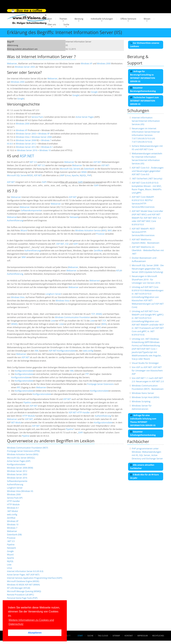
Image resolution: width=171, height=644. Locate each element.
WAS (104, 231)
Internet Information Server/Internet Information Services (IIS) (146, 121)
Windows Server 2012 (26, 144)
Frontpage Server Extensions (100, 384)
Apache (75, 175)
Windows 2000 (104, 64)
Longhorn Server (53, 294)
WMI (24, 257)
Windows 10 (45, 150)
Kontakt (129, 636)
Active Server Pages (85, 117)
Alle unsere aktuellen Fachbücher (142, 467)
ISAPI (44, 182)
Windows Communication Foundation (72, 317)
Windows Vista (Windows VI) (20, 491)
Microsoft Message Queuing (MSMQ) (24, 591)
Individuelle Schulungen (102, 19)
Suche (66, 24)
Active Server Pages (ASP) (19, 461)
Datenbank (89, 169)
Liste (53, 321)
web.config (88, 351)
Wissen (147, 19)
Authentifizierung (15, 220)
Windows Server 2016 (27, 150)
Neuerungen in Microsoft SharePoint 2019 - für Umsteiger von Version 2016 (146, 280)
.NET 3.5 (33, 162)
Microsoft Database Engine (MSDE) (23, 581)
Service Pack (37, 117)
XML (37, 351)
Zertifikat (98, 251)
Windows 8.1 (47, 147)
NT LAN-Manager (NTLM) (19, 588)
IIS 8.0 (10, 144)
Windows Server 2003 (25, 67)
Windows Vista (23, 137)
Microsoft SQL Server (70, 169)
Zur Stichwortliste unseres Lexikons (145, 45)
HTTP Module (29, 416)
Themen (63, 19)
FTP (87, 374)
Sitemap (116, 636)
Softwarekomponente (31, 210)
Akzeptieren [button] (35, 633)
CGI (67, 244)
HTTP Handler (83, 412)
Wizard (24, 231)
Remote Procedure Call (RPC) (20, 595)
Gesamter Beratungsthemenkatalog (143, 89)
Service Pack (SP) (15, 498)
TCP (93, 314)
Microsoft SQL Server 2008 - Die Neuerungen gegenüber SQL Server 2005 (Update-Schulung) (148, 269)
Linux (68, 175)
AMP (62, 175)
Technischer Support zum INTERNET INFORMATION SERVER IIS (144, 101)
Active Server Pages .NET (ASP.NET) (23, 575)
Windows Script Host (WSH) (146, 397)
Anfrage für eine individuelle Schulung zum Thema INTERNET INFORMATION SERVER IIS (143, 420)
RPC (19, 387)
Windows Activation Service (88, 231)
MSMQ (99, 314)
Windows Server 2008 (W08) (20, 468)
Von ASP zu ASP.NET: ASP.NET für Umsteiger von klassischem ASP (147, 371)
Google (94, 92)
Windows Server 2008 (42, 137)
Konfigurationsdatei (66, 351)
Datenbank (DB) (14, 535)
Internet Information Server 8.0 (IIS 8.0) (25, 571)
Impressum (142, 636)
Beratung (79, 19)
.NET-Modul (16, 423)
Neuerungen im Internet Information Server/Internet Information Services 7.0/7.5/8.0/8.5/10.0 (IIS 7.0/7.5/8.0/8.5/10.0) (146, 135)
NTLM (119, 271)
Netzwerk (74, 217)
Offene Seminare (128, 19)
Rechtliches (158, 636)
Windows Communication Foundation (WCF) (27, 448)
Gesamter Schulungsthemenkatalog (143, 433)
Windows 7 (46, 140)
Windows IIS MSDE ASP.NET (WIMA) (23, 585)
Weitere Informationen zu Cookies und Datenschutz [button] (31, 622)
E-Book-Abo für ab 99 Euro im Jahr (144, 476)
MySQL (83, 175)
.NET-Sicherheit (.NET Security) (147, 178)
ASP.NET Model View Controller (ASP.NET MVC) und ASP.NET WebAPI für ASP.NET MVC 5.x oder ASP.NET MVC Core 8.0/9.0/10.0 (147, 218)
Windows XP (87, 64)
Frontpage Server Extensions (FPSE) (23, 451)
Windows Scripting (141, 401)
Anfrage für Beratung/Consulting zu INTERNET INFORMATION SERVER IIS (143, 76)
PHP (89, 175)
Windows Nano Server (143, 393)
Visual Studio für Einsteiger (145, 363)
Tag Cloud (103, 636)
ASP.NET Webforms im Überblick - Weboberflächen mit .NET (148, 250)
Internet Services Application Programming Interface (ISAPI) (35, 578)
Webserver (12, 64)
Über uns (52, 24)
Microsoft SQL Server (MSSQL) (21, 458)
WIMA (84, 172)
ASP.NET (27, 156)
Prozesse (100, 234)
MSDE (30, 175)
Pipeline (27, 402)
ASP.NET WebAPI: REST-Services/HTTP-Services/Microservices (144, 232)
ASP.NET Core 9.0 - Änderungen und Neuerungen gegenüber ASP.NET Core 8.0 (148, 171)
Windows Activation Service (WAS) (23, 454)
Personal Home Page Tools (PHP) (22, 598)
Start (50, 19)
